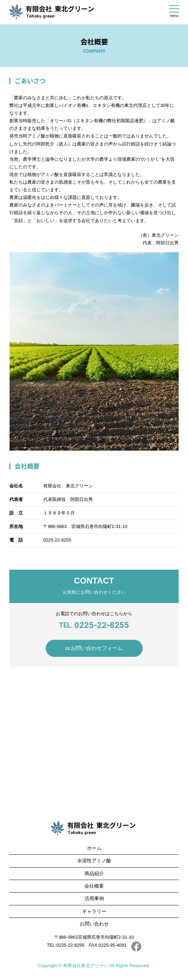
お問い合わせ (94, 924)
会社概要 (94, 886)
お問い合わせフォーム (97, 648)
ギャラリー (94, 911)
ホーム (94, 848)
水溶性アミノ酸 (94, 861)
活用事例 (94, 898)
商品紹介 (94, 873)
